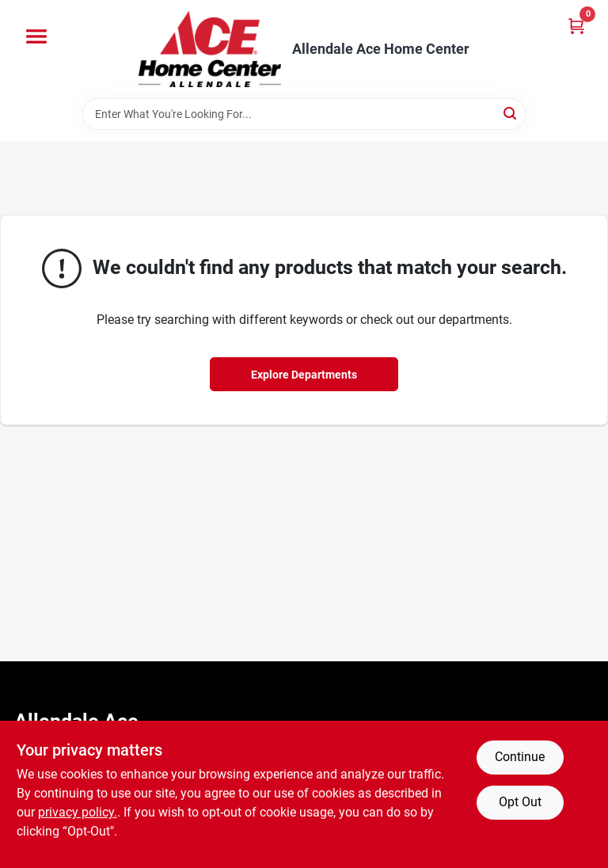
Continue (520, 757)
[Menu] (36, 36)
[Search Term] (304, 114)
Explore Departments (304, 375)
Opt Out (520, 802)
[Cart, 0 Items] (576, 26)
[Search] (511, 113)
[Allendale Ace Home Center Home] (210, 49)
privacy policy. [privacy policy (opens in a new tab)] (78, 812)
